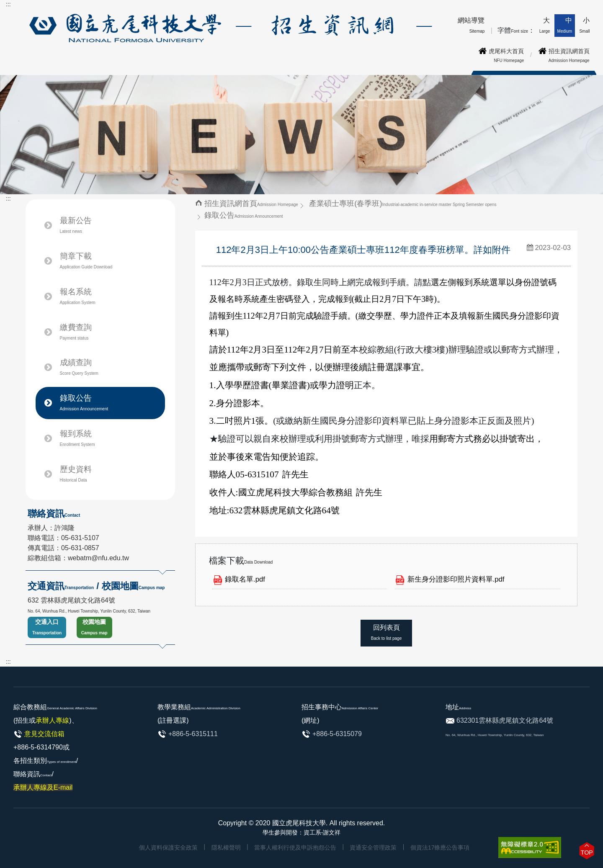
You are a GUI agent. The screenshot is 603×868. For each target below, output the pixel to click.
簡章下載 (86, 260)
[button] (587, 851)
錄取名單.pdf (245, 579)
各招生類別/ (46, 774)
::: (8, 4)
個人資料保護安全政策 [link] (168, 847)
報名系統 (87, 296)
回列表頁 (386, 632)
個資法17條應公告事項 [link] (440, 847)
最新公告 (76, 225)
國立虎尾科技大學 (299, 823)
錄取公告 (84, 402)
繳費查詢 (76, 332)
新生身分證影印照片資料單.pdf (456, 579)
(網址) (311, 720)
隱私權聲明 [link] (226, 847)
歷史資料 (76, 474)
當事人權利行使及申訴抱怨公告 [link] (295, 847)
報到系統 (77, 438)
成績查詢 (79, 367)
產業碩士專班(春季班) (403, 203)
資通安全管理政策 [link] (373, 847)
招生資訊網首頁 (251, 203)
